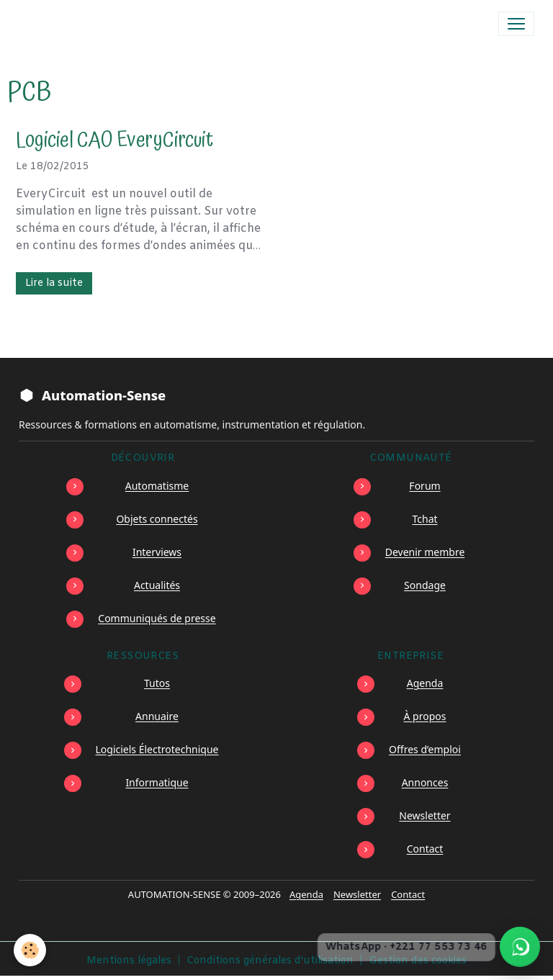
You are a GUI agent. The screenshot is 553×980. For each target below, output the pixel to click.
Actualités (157, 585)
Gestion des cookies (418, 961)
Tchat (424, 519)
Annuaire (157, 716)
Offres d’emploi (425, 749)
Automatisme (157, 486)
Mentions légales (129, 961)
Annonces (425, 782)
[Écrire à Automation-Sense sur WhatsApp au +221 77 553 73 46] (520, 947)
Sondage (425, 585)
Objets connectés (157, 519)
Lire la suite (54, 283)
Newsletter (424, 815)
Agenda (425, 683)
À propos (425, 716)
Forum (424, 486)
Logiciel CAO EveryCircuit (114, 141)
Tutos (157, 683)
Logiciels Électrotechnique (157, 749)
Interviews (157, 552)
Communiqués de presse (157, 618)
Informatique (157, 782)
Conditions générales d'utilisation (270, 961)
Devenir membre (425, 552)
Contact (425, 849)
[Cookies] (31, 950)
